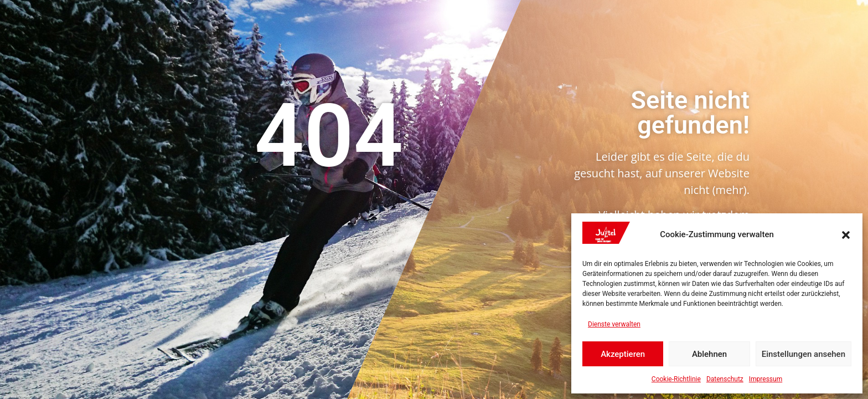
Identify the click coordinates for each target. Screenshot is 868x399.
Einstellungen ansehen (804, 354)
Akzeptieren (623, 354)
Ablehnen (709, 354)
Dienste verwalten (614, 324)
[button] (846, 235)
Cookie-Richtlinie (676, 379)
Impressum (766, 379)
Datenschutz (725, 379)
